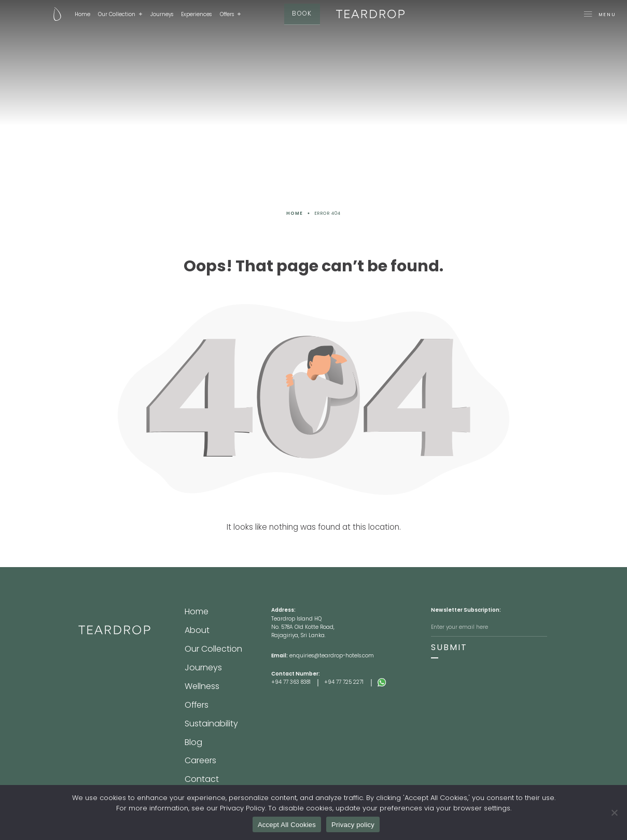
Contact (195, 701)
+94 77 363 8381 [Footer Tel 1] (291, 682)
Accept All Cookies (287, 825)
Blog (190, 682)
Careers (194, 692)
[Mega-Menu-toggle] (541, 15)
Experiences (177, 14)
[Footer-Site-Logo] (131, 656)
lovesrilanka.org (370, 767)
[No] (614, 813)
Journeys (142, 14)
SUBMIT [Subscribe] (442, 645)
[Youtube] (339, 784)
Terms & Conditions (311, 767)
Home (63, 14)
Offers (208, 14)
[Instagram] (313, 784)
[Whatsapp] (404, 682)
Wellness (196, 651)
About (193, 621)
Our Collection (97, 14)
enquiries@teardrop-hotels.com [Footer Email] (332, 656)
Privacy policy (353, 825)
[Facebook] (288, 784)
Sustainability (203, 671)
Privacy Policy (254, 767)
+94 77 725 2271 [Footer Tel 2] (344, 682)
